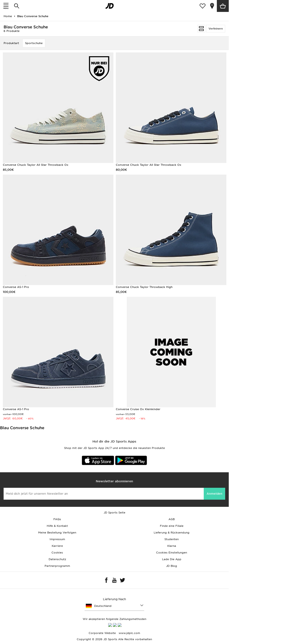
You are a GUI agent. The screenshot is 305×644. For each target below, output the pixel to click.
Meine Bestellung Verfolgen (57, 533)
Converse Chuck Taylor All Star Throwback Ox (36, 165)
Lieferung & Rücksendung (172, 533)
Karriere (57, 546)
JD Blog (172, 566)
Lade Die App (172, 559)
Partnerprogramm (57, 566)
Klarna (172, 546)
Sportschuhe (34, 43)
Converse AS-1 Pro (16, 287)
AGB (172, 519)
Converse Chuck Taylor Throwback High (144, 287)
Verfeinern (216, 29)
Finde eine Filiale (172, 526)
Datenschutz (57, 559)
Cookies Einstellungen (172, 553)
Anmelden (214, 494)
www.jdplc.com (129, 635)
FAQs (57, 519)
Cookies (57, 553)
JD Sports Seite (114, 513)
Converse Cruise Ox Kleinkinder (138, 409)
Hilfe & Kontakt (57, 526)
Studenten (172, 539)
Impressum (57, 539)
